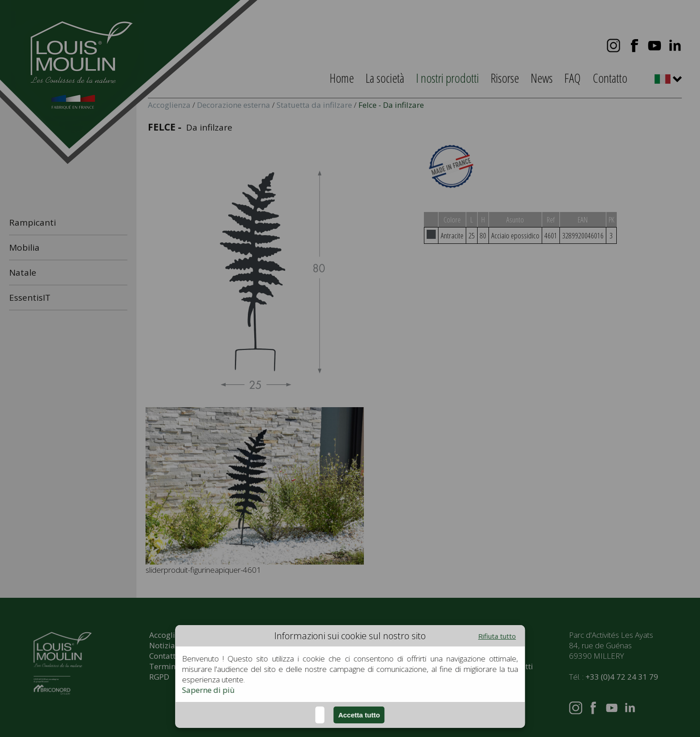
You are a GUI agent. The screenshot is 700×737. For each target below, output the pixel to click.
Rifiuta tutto (497, 636)
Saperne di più (208, 690)
